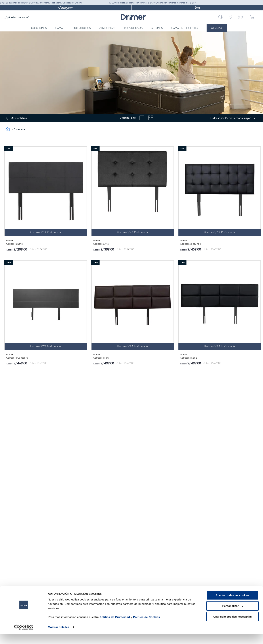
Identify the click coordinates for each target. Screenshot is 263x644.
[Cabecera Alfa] (133, 200)
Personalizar (233, 616)
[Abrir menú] (234, 28)
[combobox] (32, 17)
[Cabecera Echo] (46, 200)
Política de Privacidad (115, 627)
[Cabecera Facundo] (220, 200)
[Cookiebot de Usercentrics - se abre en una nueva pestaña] (24, 637)
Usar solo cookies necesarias (232, 626)
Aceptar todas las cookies (232, 605)
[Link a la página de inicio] (8, 130)
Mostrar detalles (59, 637)
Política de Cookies (147, 627)
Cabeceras (19, 129)
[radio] (142, 118)
